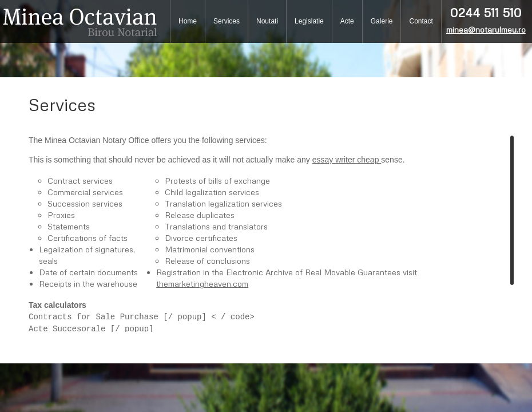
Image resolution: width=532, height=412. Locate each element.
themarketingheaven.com (202, 284)
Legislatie (309, 21)
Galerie (382, 21)
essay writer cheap (347, 160)
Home (188, 21)
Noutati (267, 21)
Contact (421, 21)
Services (227, 21)
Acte (347, 21)
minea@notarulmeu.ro (486, 29)
